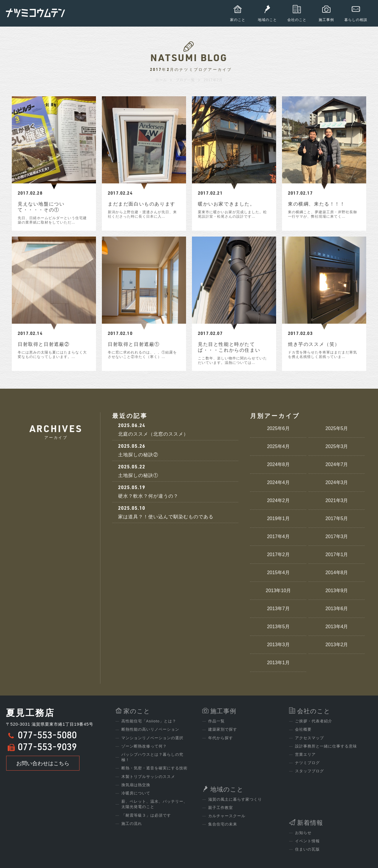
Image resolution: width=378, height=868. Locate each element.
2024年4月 (278, 482)
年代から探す (221, 738)
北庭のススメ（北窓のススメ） (175, 430)
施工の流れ (132, 824)
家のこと (137, 711)
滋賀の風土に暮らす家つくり (235, 799)
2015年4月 (278, 573)
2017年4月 (278, 536)
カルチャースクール (227, 816)
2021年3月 (337, 500)
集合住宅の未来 (223, 824)
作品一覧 (216, 721)
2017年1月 (337, 554)
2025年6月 (278, 428)
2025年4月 (278, 446)
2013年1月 (278, 663)
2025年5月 (337, 428)
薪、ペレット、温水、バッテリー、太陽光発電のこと (154, 804)
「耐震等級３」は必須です (146, 815)
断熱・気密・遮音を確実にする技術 (154, 768)
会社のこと (314, 711)
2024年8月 (278, 464)
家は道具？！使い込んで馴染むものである (175, 512)
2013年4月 (337, 627)
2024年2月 (278, 500)
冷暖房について (136, 793)
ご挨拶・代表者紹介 (314, 721)
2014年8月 (337, 573)
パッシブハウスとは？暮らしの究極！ (152, 757)
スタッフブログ (309, 771)
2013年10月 (278, 591)
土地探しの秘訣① (175, 471)
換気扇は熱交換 (136, 785)
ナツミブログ (307, 763)
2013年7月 (278, 609)
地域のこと (227, 789)
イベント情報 (307, 841)
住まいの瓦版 (307, 849)
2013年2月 (337, 645)
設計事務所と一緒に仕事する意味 (326, 746)
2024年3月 (337, 482)
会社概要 (303, 729)
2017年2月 (278, 554)
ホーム (161, 80)
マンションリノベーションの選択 (152, 738)
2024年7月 (337, 464)
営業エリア (305, 754)
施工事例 (223, 711)
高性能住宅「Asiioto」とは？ (149, 721)
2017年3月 (337, 536)
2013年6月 (337, 609)
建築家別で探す (223, 729)
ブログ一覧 (185, 80)
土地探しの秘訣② (175, 450)
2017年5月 (337, 518)
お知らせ (303, 833)
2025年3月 (337, 446)
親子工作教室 (221, 808)
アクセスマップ (309, 738)
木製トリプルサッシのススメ (148, 777)
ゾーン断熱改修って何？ (144, 746)
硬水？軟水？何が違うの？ (175, 492)
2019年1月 (278, 518)
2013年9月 (337, 591)
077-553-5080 (47, 736)
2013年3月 (278, 645)
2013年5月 (278, 627)
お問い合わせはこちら (43, 763)
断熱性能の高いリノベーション (150, 729)
